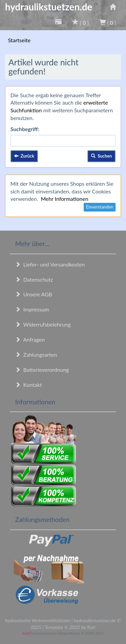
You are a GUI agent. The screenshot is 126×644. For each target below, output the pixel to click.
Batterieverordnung (42, 370)
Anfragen (30, 339)
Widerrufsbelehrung (43, 324)
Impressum (32, 309)
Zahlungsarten (36, 355)
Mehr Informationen (64, 199)
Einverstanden (100, 207)
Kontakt (29, 385)
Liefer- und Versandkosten (50, 264)
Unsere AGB (34, 294)
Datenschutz (34, 279)
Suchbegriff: (25, 129)
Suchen (101, 156)
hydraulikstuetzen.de (49, 7)
